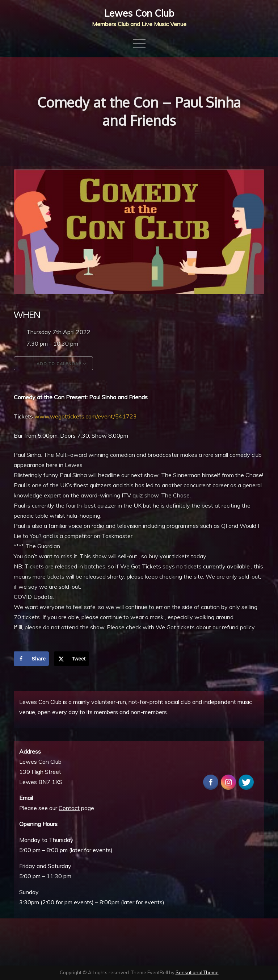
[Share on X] (71, 659)
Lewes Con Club (139, 13)
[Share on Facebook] (31, 659)
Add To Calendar (53, 363)
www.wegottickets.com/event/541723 (86, 416)
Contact (69, 808)
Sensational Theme (197, 972)
